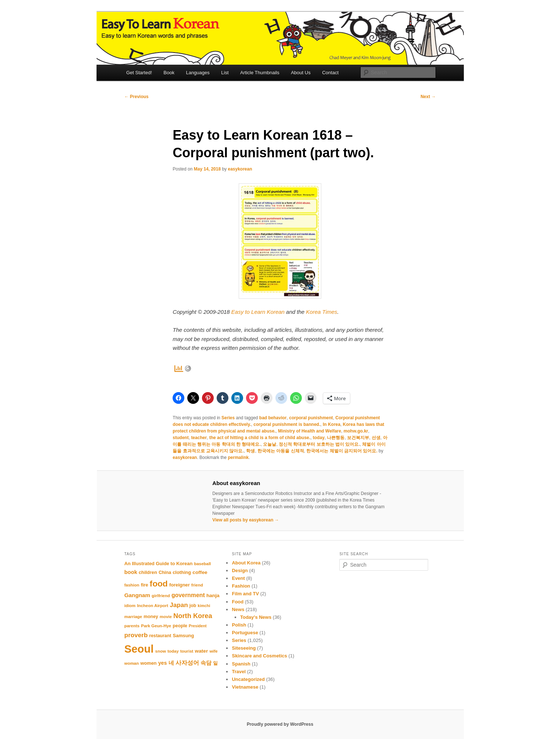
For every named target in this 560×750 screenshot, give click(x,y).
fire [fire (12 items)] (144, 585)
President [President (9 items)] (198, 626)
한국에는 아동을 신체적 (281, 451)
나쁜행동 (336, 438)
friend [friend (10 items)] (197, 585)
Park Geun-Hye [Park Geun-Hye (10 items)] (156, 626)
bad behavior (273, 418)
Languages (198, 73)
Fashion (241, 586)
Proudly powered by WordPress (280, 724)
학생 (250, 451)
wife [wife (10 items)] (213, 651)
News (238, 609)
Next (428, 97)
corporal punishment (311, 418)
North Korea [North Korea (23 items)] (193, 616)
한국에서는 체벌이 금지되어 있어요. (342, 451)
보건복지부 (358, 438)
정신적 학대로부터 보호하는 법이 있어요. (319, 444)
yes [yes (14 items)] (163, 663)
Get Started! (139, 73)
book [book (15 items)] (131, 572)
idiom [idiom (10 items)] (130, 606)
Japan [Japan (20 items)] (179, 605)
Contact (330, 73)
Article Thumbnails (260, 73)
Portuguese (245, 633)
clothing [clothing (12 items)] (182, 572)
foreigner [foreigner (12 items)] (180, 585)
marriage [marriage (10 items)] (133, 617)
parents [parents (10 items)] (132, 626)
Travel (239, 672)
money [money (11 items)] (151, 617)
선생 (376, 438)
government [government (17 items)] (188, 595)
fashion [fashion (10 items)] (132, 585)
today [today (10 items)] (173, 651)
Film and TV (245, 594)
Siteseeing (244, 648)
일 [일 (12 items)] (215, 663)
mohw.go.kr (356, 431)
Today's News (256, 617)
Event (238, 578)
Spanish (241, 664)
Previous (137, 97)
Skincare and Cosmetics (259, 656)
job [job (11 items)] (193, 606)
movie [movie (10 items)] (166, 617)
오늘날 (270, 444)
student (180, 438)
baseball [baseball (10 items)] (202, 564)
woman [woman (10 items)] (132, 663)
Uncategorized (248, 679)
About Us (301, 73)
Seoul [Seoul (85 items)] (139, 649)
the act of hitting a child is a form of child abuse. (260, 438)
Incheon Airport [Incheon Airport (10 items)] (153, 606)
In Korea (332, 424)
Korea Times (321, 312)
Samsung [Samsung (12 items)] (183, 636)
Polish (239, 625)
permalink (238, 457)
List (225, 73)
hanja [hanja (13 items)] (213, 595)
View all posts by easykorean (245, 520)
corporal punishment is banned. (287, 424)
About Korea (246, 563)
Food (238, 602)
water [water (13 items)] (202, 651)
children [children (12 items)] (148, 572)
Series (228, 418)
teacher (199, 438)
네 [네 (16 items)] (171, 663)
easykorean (240, 169)
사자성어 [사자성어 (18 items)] (187, 663)
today (319, 438)
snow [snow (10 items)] (161, 651)
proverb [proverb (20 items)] (136, 635)
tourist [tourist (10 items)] (187, 651)
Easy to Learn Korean (258, 312)
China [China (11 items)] (165, 573)
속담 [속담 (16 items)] (206, 663)
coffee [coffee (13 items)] (200, 572)
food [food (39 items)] (159, 584)
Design (240, 570)
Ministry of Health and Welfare (310, 431)
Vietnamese (245, 687)
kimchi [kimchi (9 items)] (204, 606)
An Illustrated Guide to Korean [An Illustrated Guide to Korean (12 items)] (159, 564)
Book (169, 73)
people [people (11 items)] (180, 626)
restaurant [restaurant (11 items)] (160, 636)
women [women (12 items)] (148, 663)
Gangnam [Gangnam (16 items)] (137, 595)
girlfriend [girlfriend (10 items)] (161, 596)
